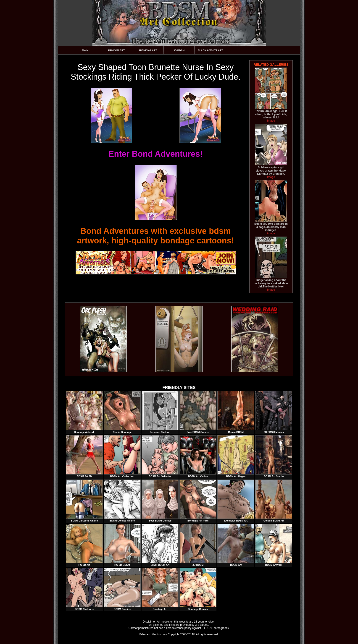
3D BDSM (179, 50)
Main (85, 50)
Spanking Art (148, 50)
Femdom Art (117, 50)
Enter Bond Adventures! (156, 154)
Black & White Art (210, 50)
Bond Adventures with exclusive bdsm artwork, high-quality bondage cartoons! (155, 236)
